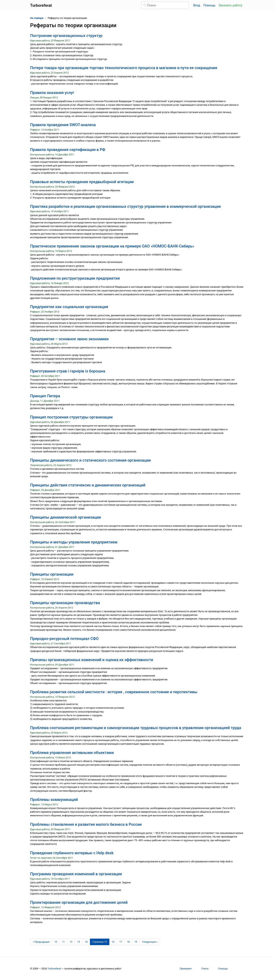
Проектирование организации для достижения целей (79, 902)
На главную (37, 18)
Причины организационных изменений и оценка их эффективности (92, 660)
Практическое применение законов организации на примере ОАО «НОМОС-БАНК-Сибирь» (112, 246)
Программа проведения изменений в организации (76, 874)
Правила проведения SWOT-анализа (63, 125)
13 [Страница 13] (79, 942)
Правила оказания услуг (52, 93)
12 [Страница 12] (71, 942)
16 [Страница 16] (113, 942)
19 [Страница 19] (136, 942)
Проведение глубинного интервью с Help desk (72, 853)
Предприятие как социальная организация (69, 307)
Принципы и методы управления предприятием (74, 542)
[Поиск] (165, 5)
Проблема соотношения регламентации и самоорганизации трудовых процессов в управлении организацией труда (136, 728)
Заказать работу (230, 5)
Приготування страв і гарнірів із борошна (68, 371)
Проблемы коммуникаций (54, 800)
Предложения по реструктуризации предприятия (75, 278)
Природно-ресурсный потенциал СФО (65, 639)
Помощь (209, 5)
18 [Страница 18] (128, 942)
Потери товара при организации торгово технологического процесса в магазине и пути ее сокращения (124, 68)
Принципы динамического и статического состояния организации (90, 460)
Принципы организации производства (65, 603)
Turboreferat (54, 969)
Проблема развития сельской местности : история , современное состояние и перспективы (114, 692)
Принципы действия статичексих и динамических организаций (88, 485)
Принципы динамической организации (66, 517)
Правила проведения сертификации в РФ (68, 150)
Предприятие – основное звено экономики (69, 339)
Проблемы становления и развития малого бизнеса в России (86, 824)
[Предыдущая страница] (41, 942)
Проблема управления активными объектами (72, 753)
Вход (197, 5)
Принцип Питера (45, 396)
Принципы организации (52, 574)
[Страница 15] (100, 942)
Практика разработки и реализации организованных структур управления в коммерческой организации (126, 206)
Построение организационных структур (66, 36)
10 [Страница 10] (56, 942)
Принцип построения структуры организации (71, 417)
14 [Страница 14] (86, 942)
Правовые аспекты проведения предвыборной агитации (82, 182)
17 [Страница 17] (121, 942)
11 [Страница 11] (63, 942)
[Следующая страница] (150, 942)
